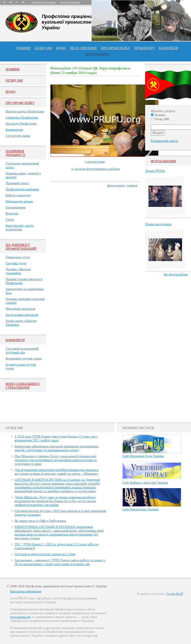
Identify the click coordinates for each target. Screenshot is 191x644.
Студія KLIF (175, 594)
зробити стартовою (44, 2)
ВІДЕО (61, 48)
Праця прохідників (158, 224)
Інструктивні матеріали (22, 315)
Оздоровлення (16, 207)
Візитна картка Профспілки (25, 111)
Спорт (10, 219)
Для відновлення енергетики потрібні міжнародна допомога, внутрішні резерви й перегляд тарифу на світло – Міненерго (57, 472)
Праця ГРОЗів (155, 171)
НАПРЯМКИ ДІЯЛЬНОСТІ (15, 153)
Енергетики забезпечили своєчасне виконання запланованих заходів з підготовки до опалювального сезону (57, 448)
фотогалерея (116, 185)
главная (132, 185)
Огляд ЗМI (14, 80)
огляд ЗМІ (43, 48)
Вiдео (11, 92)
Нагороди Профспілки (21, 124)
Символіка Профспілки (22, 117)
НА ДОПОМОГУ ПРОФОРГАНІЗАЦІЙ (21, 247)
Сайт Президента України (141, 509)
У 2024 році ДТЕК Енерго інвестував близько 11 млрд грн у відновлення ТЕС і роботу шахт (56, 438)
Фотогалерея (97, 54)
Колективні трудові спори (24, 358)
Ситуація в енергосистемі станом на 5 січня (45, 554)
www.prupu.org (20, 617)
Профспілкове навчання (22, 189)
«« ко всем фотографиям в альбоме (95, 169)
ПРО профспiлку (115, 48)
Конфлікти (15, 340)
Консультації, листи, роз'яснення (20, 227)
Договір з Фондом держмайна (18, 271)
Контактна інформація (26, 591)
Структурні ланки (18, 136)
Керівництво (14, 130)
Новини (23, 48)
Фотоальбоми (163, 161)
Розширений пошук (164, 141)
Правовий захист (17, 183)
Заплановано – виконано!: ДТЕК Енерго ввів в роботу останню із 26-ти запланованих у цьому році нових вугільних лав (60, 562)
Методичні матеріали (20, 309)
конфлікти (168, 48)
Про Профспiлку (20, 103)
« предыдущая (95, 162)
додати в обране (70, 2)
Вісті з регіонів (83, 48)
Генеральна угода (18, 257)
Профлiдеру (144, 48)
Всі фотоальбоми (176, 274)
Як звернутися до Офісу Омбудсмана (40, 521)
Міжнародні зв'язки (19, 201)
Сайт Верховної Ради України (143, 456)
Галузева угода (16, 263)
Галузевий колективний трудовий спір (22, 350)
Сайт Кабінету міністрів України (145, 483)
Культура (12, 213)
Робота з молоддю (18, 195)
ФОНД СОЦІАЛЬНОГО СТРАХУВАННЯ (23, 386)
